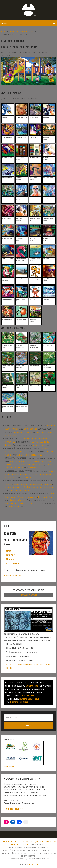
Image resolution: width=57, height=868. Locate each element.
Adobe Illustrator (27, 497)
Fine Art (10, 555)
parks (20, 468)
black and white (14, 487)
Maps (9, 551)
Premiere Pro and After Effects (22, 503)
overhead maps (47, 487)
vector (9, 484)
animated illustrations (30, 455)
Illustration (13, 563)
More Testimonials (14, 809)
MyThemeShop (32, 864)
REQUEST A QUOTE (29, 595)
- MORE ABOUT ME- (13, 575)
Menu (4, 23)
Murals (10, 559)
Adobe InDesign (18, 500)
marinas (36, 461)
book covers (30, 429)
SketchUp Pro (45, 497)
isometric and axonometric (28, 484)
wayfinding (34, 468)
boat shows (16, 461)
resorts (27, 461)
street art (28, 477)
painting (48, 484)
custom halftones (20, 490)
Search (28, 725)
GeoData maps (31, 487)
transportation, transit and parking (25, 465)
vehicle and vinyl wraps (32, 474)
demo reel (14, 507)
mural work (39, 445)
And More (9, 766)
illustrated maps (23, 432)
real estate (48, 461)
